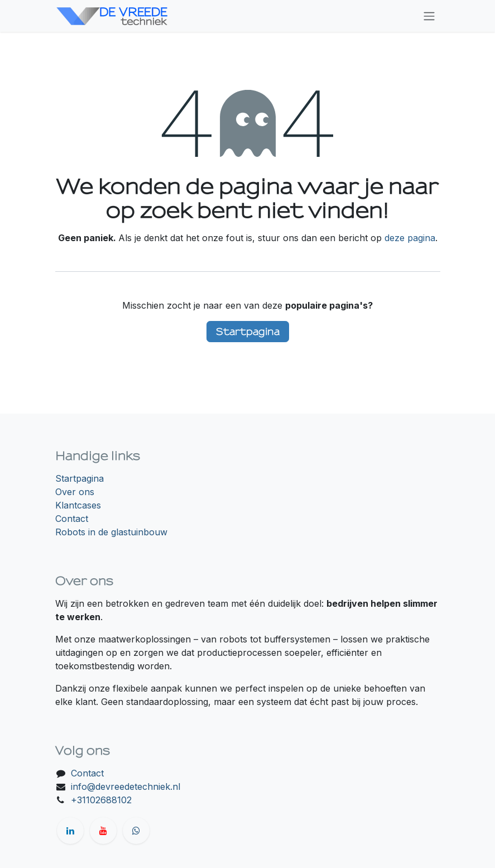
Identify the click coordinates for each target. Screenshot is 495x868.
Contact (72, 519)
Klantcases (78, 505)
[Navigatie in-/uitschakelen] (429, 16)
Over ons (75, 492)
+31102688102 (101, 800)
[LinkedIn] (70, 831)
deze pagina (410, 238)
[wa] (136, 831)
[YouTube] (103, 831)
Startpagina (248, 331)
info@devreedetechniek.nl (126, 787)
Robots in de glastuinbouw (111, 532)
